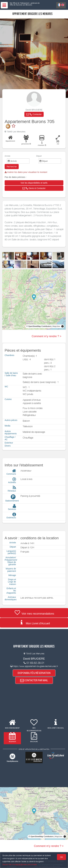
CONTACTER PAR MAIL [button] (34, 680)
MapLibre (56, 326)
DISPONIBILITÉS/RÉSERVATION (34, 673)
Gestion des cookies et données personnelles (20, 864)
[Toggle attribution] (62, 326)
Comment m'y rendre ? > (46, 336)
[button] (34, 114)
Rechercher (12, 166)
